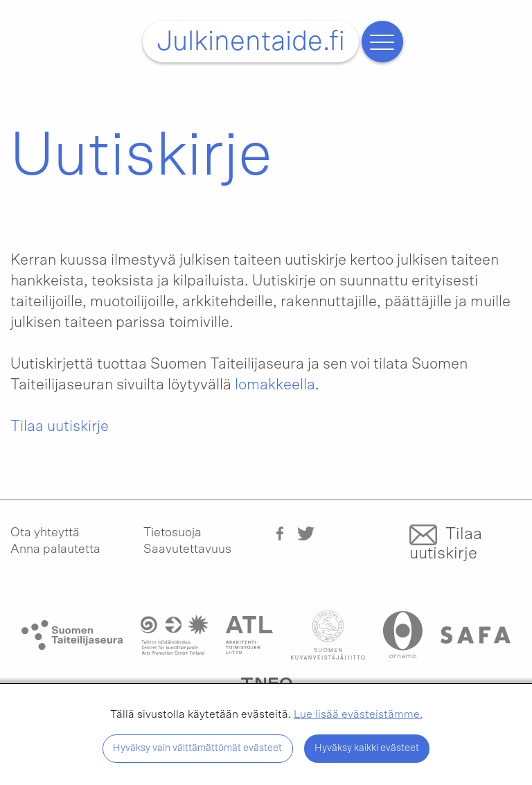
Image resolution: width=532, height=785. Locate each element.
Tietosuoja (172, 533)
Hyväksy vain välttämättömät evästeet (197, 748)
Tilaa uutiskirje (60, 426)
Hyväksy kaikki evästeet (367, 748)
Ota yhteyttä (45, 533)
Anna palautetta (55, 549)
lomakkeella (275, 385)
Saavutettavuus (187, 549)
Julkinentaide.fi (251, 42)
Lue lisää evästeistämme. (358, 714)
